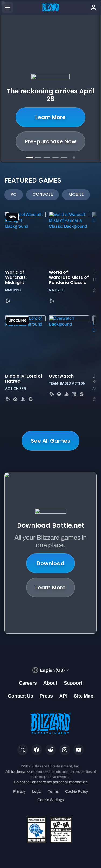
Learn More (50, 117)
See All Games (50, 441)
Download (50, 563)
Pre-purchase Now (50, 141)
